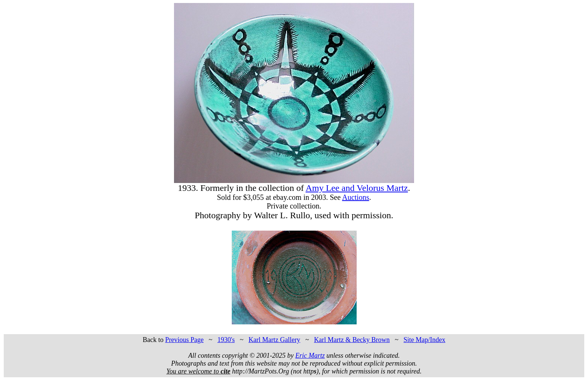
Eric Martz (310, 355)
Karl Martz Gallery (274, 340)
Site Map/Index (424, 340)
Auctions (355, 197)
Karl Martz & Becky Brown (352, 340)
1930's (226, 340)
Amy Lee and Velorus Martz (357, 188)
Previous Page (184, 340)
